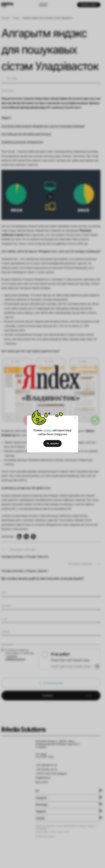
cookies (47, 430)
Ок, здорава (52, 443)
